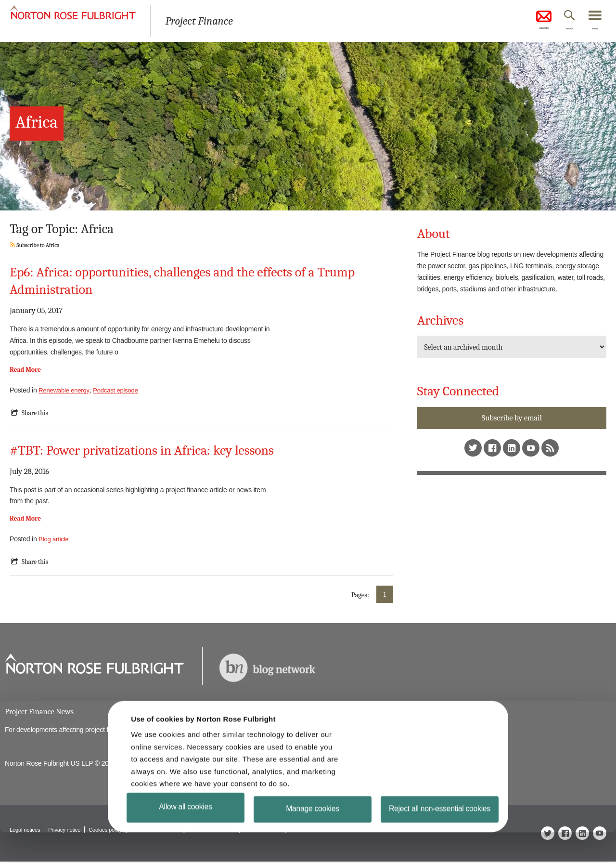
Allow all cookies (186, 831)
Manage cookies (313, 835)
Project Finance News (42, 712)
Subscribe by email (512, 418)
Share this (36, 413)
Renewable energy (66, 390)
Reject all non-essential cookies (440, 837)
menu (592, 30)
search (558, 30)
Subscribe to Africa (37, 245)
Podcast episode (121, 390)
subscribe (525, 21)
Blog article (55, 539)
